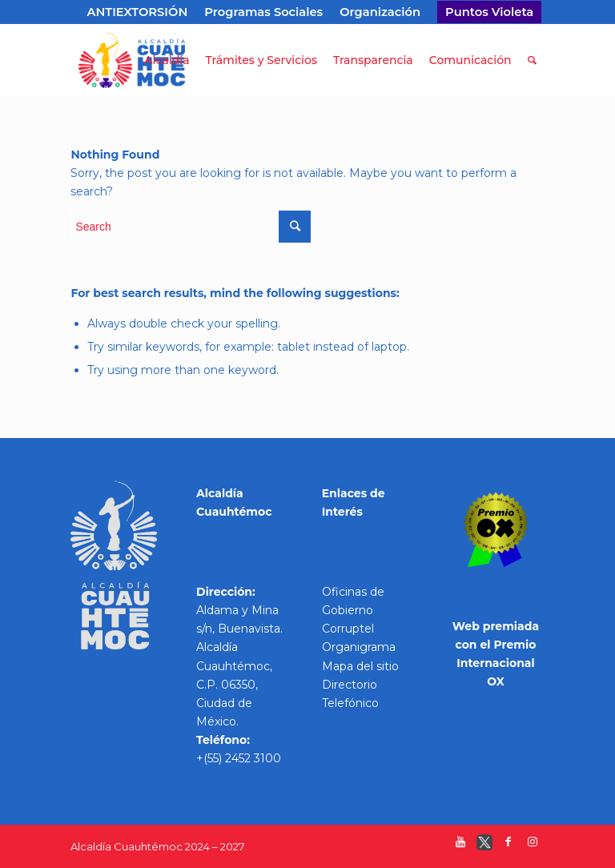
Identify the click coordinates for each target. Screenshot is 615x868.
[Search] (532, 60)
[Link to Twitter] (484, 846)
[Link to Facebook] (508, 846)
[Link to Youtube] (460, 846)
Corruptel (348, 629)
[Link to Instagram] (533, 846)
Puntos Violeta (489, 12)
